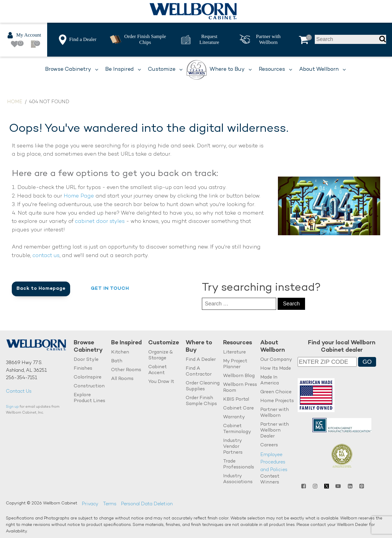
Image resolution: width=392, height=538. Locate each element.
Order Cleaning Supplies (203, 386)
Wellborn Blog (239, 376)
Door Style (86, 360)
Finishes (83, 369)
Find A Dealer (201, 360)
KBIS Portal (236, 400)
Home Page (79, 196)
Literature (234, 352)
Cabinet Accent (158, 370)
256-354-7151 (22, 378)
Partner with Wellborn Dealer (275, 431)
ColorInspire (88, 377)
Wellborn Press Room (240, 388)
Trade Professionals (239, 464)
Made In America (270, 380)
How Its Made (276, 369)
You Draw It (161, 382)
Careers (269, 445)
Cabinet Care (238, 408)
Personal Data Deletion (147, 504)
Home (15, 102)
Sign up (12, 407)
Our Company (276, 360)
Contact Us (19, 392)
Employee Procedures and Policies (274, 463)
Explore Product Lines (89, 398)
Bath (117, 361)
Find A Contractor (199, 372)
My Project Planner (235, 364)
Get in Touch (110, 289)
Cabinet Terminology (237, 429)
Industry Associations (238, 479)
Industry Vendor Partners (233, 447)
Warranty (234, 417)
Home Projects (277, 401)
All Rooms (122, 379)
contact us (46, 256)
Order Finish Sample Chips (201, 401)
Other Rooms (126, 370)
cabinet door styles (100, 222)
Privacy (90, 504)
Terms (110, 504)
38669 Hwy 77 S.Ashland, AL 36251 (26, 367)
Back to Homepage (41, 289)
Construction (89, 386)
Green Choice (276, 392)
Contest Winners (270, 479)
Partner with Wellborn (275, 413)
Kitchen (120, 352)
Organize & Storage (160, 355)
